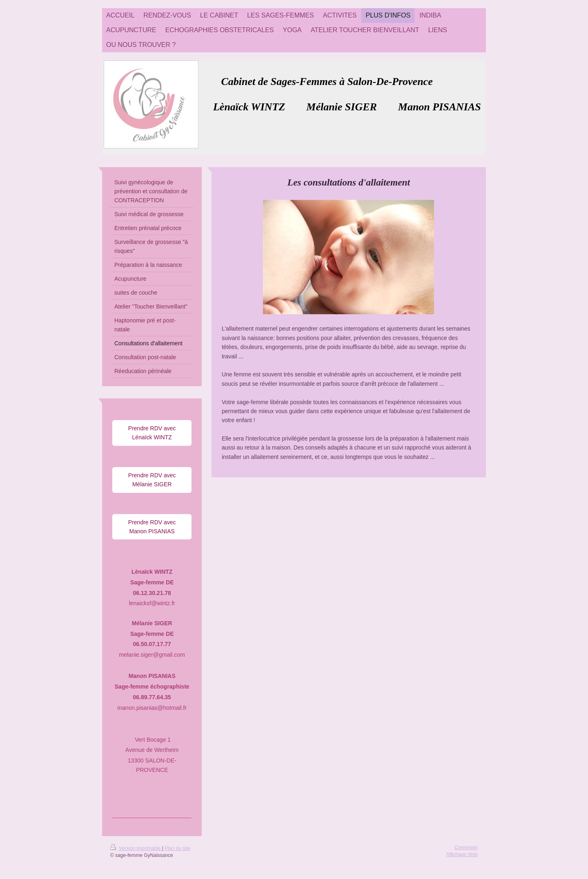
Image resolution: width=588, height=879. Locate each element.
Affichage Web (462, 854)
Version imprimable (136, 848)
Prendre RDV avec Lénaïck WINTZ (152, 433)
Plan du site (177, 848)
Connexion (466, 848)
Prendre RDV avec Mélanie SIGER (152, 480)
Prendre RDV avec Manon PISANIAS (152, 527)
